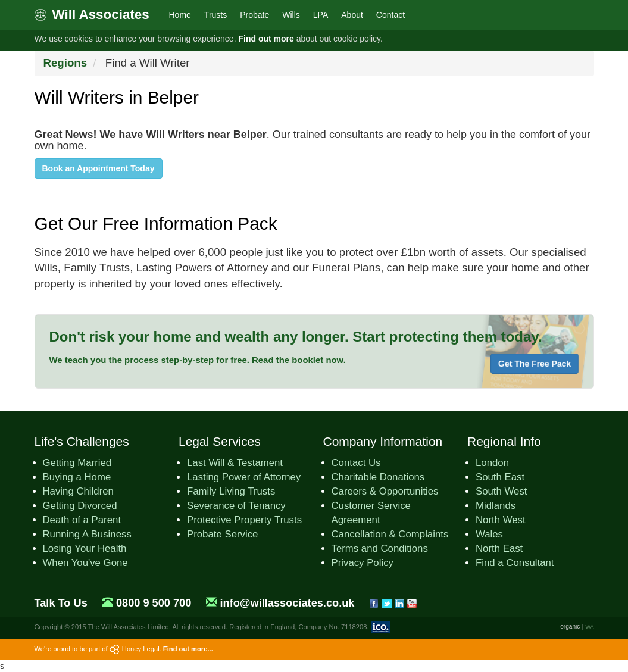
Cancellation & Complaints (390, 534)
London (492, 463)
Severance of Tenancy (236, 506)
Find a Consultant (515, 563)
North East (499, 548)
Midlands (496, 506)
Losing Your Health (85, 548)
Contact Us (356, 463)
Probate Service (222, 534)
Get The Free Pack (535, 364)
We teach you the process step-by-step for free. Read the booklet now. (198, 360)
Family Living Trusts (231, 491)
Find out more (266, 39)
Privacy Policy (363, 563)
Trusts (215, 15)
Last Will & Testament (235, 463)
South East (500, 477)
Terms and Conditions (380, 548)
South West (501, 491)
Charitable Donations (378, 477)
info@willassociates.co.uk (287, 603)
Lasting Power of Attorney (244, 477)
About (352, 15)
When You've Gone (85, 563)
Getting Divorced (80, 506)
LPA (321, 15)
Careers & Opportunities (385, 491)
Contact (390, 15)
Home (180, 15)
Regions (65, 63)
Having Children (78, 491)
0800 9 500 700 (154, 603)
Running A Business (87, 534)
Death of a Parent (82, 520)
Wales (489, 534)
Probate (254, 15)
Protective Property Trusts (244, 520)
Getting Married (77, 463)
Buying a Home (77, 477)
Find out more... (188, 649)
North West (501, 520)
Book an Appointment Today (99, 168)
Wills (291, 15)
